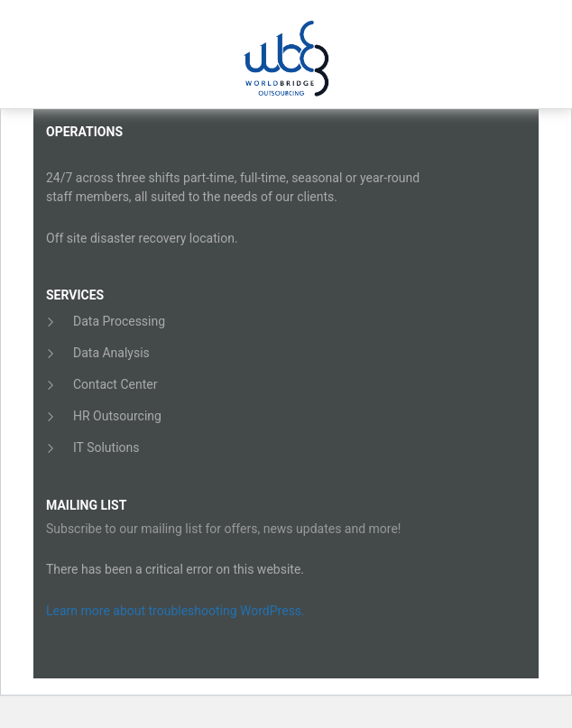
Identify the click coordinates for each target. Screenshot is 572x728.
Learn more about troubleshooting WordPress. (175, 611)
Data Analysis (111, 353)
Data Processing (119, 321)
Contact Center (115, 384)
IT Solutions (106, 447)
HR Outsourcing (117, 416)
